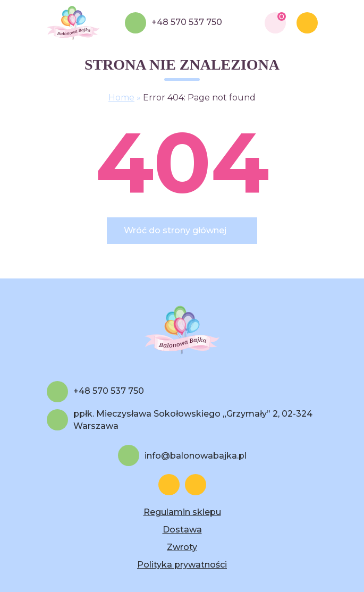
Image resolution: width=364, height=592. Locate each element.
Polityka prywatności (182, 565)
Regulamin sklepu (182, 512)
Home (121, 98)
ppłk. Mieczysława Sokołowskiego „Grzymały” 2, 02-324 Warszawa (193, 420)
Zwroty (182, 547)
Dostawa (182, 530)
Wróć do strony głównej (175, 230)
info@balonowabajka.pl (196, 456)
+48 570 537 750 (187, 22)
